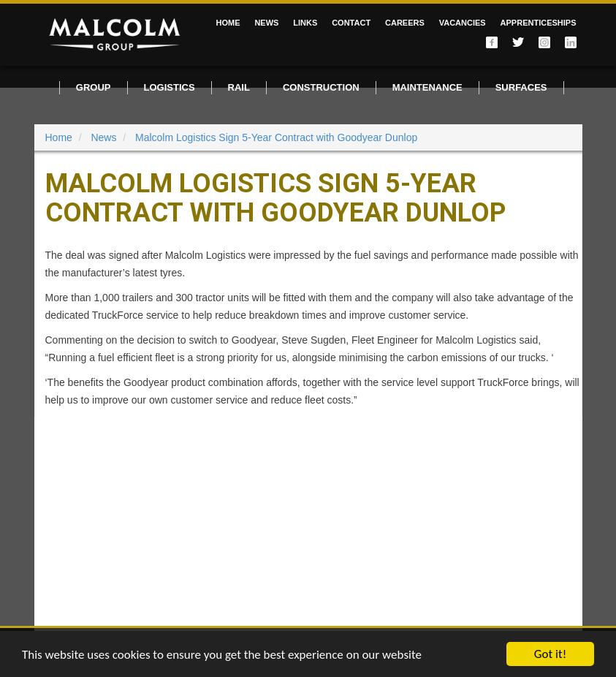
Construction (321, 87)
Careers (405, 23)
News (266, 23)
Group (94, 87)
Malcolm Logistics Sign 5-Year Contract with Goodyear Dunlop (276, 137)
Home (228, 23)
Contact (351, 23)
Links (305, 23)
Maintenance (427, 87)
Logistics (170, 87)
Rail (239, 87)
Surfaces (521, 87)
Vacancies (463, 23)
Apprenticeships (539, 23)
